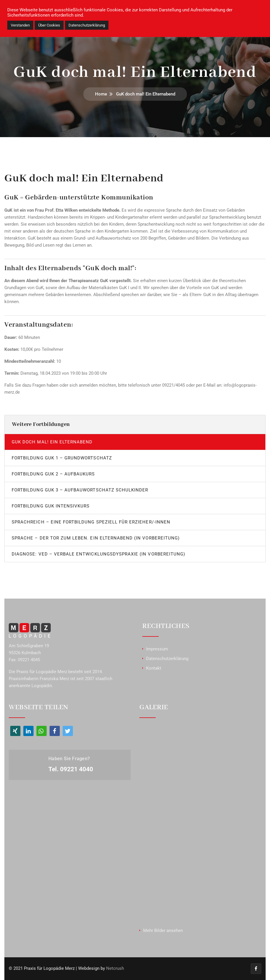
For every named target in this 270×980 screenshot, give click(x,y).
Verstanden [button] (20, 25)
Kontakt (154, 668)
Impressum (157, 649)
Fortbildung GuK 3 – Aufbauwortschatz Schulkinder (80, 490)
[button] (15, 731)
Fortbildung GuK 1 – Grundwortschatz (62, 458)
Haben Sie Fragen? (69, 759)
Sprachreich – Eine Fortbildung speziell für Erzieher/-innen (91, 522)
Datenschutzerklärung (167, 659)
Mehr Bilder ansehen (163, 931)
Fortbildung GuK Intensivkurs (51, 506)
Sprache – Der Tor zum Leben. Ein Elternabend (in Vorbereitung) (96, 538)
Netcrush (115, 969)
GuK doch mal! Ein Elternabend (52, 442)
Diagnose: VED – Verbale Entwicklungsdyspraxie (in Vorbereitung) (98, 554)
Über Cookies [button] (49, 25)
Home (101, 94)
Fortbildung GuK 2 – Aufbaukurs (53, 474)
